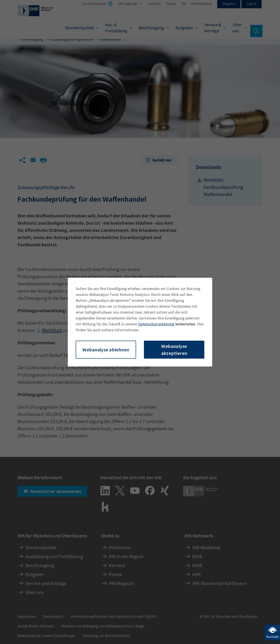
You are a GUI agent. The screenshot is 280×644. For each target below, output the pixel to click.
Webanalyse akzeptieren (174, 350)
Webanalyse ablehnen (106, 350)
